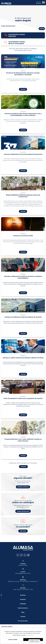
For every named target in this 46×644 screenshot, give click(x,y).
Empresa (23, 595)
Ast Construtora (23, 621)
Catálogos (23, 604)
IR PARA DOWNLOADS (23, 511)
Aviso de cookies (7, 626)
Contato (23, 617)
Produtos (23, 599)
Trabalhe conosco (34, 641)
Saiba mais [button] (30, 635)
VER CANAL (23, 531)
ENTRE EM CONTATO (23, 487)
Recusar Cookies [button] (13, 639)
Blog (23, 612)
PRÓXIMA (23, 467)
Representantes (23, 608)
